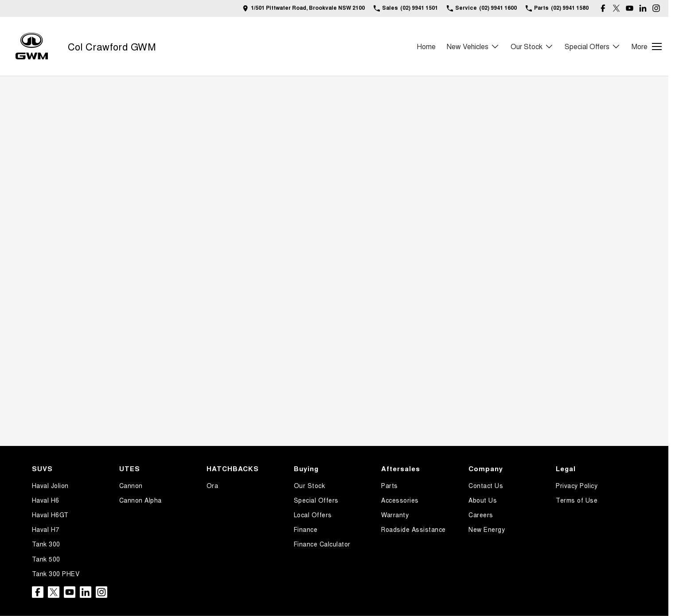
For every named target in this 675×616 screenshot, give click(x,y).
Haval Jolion (50, 485)
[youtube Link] (630, 8)
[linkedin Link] (643, 8)
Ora (213, 485)
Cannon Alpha (140, 500)
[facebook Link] (603, 8)
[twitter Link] (616, 8)
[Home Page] (32, 46)
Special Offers (316, 500)
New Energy (487, 529)
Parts (390, 485)
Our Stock (310, 485)
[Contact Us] (304, 8)
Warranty (395, 515)
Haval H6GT (50, 515)
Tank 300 (46, 544)
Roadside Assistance (414, 529)
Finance (306, 529)
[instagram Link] (656, 8)
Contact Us (486, 485)
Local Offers (313, 515)
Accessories (400, 500)
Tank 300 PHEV (56, 573)
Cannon (131, 485)
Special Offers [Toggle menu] (593, 46)
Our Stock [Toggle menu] (532, 46)
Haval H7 (46, 529)
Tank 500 (46, 559)
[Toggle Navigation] (647, 46)
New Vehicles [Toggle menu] (473, 46)
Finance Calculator (322, 544)
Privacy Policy (577, 485)
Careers (481, 515)
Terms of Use (577, 500)
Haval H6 (46, 500)
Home (426, 46)
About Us (483, 500)
